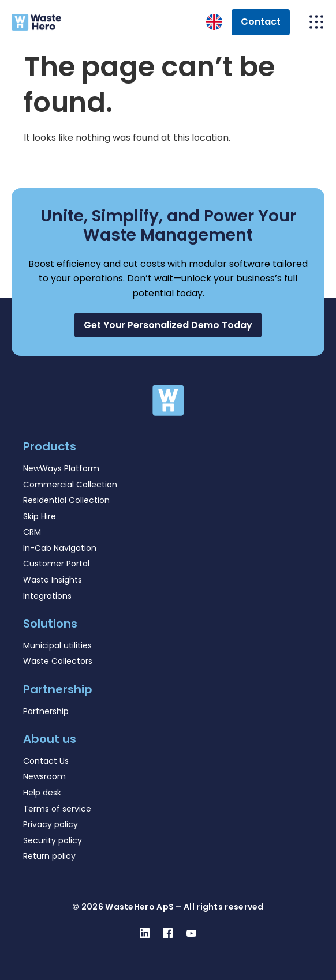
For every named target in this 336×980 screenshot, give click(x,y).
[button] (168, 325)
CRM (32, 532)
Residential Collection (66, 500)
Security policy (53, 840)
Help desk (42, 793)
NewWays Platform (61, 468)
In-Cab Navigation (60, 548)
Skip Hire (40, 516)
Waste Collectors (58, 661)
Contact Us (46, 761)
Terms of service (57, 809)
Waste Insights (53, 580)
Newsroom (44, 776)
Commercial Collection (70, 485)
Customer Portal (56, 564)
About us (50, 739)
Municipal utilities (57, 645)
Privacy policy (51, 824)
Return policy (49, 856)
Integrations (47, 596)
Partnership (46, 711)
